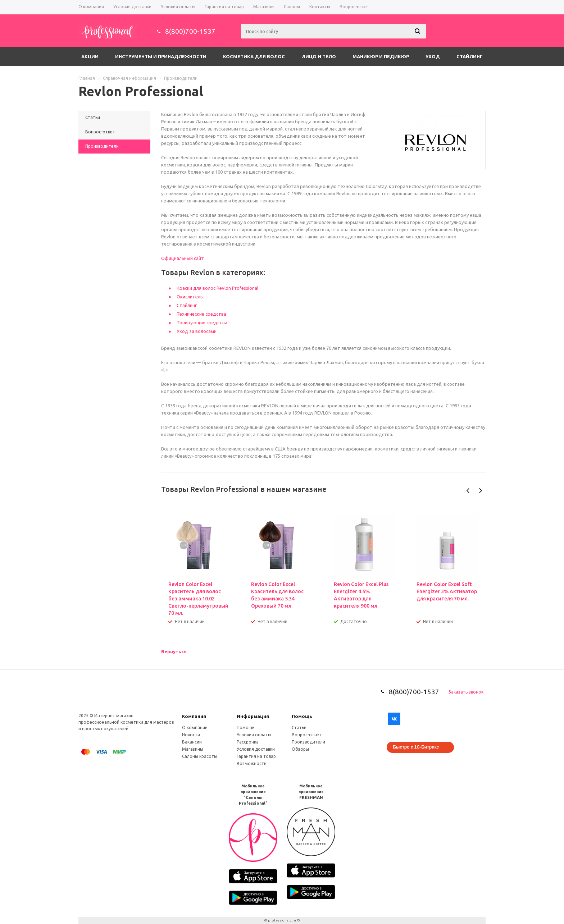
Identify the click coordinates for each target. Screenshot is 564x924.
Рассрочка (248, 742)
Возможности (252, 763)
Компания (194, 716)
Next (480, 491)
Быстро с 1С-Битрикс (416, 747)
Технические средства (201, 314)
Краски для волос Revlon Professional (217, 288)
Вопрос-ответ (307, 735)
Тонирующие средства (202, 323)
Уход (433, 56)
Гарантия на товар (256, 756)
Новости (191, 735)
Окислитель (190, 297)
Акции (90, 56)
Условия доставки (256, 749)
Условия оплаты (254, 735)
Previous (468, 491)
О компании (195, 728)
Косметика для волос (254, 56)
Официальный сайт (183, 258)
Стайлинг (470, 56)
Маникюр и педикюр (381, 56)
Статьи (299, 728)
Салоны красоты (200, 756)
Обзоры (300, 749)
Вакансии (192, 742)
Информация (253, 716)
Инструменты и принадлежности (161, 56)
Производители (308, 742)
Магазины (193, 749)
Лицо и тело (319, 56)
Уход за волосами (197, 331)
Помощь (302, 716)
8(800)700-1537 (190, 31)
